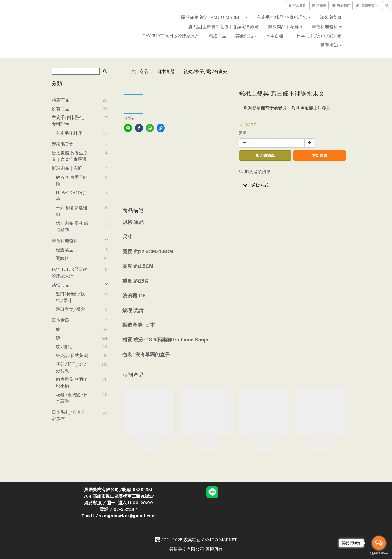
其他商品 (246, 36)
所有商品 (60, 109)
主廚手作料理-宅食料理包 (284, 17)
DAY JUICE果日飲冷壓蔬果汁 (171, 36)
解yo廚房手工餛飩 (72, 181)
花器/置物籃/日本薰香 (72, 398)
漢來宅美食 (331, 17)
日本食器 (277, 36)
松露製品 (65, 250)
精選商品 (218, 36)
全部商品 (139, 71)
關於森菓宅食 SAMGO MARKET (214, 17)
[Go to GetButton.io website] (379, 553)
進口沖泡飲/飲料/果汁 (70, 297)
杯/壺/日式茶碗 (72, 355)
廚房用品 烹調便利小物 (72, 383)
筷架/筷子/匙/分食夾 (71, 367)
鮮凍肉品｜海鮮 (285, 26)
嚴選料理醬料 (327, 26)
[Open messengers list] (379, 543)
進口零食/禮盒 (70, 309)
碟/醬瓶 (64, 347)
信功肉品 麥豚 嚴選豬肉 (72, 226)
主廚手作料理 (69, 133)
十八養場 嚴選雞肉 (72, 211)
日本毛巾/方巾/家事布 (319, 36)
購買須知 (331, 45)
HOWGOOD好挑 (71, 196)
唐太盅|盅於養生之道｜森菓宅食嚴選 (223, 26)
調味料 (62, 258)
